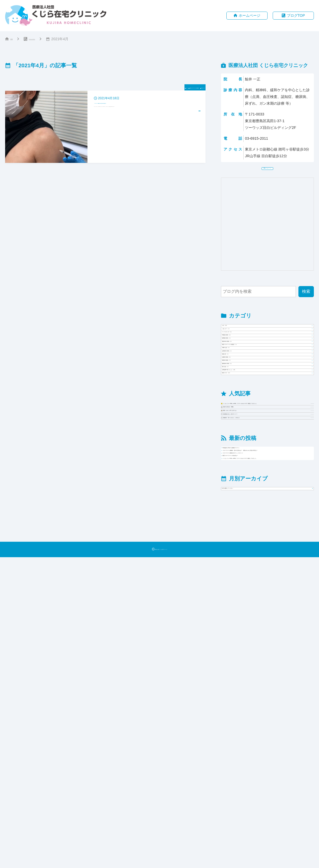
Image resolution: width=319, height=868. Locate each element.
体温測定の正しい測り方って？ (272, 633)
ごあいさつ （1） (241, 353)
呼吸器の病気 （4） (243, 379)
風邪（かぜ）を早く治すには (272, 618)
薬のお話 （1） (239, 510)
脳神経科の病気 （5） (246, 497)
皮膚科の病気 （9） (243, 470)
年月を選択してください (246, 794)
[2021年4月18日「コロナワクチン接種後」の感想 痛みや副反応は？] (105, 128)
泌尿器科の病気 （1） (246, 444)
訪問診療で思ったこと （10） (253, 523)
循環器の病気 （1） (243, 392)
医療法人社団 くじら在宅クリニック (161, 860)
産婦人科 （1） (239, 457)
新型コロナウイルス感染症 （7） (256, 418)
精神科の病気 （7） (243, 484)
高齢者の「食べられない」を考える (272, 648)
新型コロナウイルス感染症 (154, 89)
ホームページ (250, 16)
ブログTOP (296, 16)
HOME (16, 40)
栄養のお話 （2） (241, 431)
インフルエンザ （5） (246, 366)
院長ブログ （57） (243, 536)
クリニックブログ (52, 40)
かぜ (119, 89)
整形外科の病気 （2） (246, 405)
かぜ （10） (236, 340)
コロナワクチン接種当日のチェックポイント (270, 722)
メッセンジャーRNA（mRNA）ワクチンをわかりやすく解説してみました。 (272, 582)
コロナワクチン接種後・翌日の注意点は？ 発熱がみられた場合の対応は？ (270, 705)
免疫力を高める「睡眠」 (272, 603)
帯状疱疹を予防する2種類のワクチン (263, 689)
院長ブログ (194, 89)
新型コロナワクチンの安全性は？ (259, 734)
